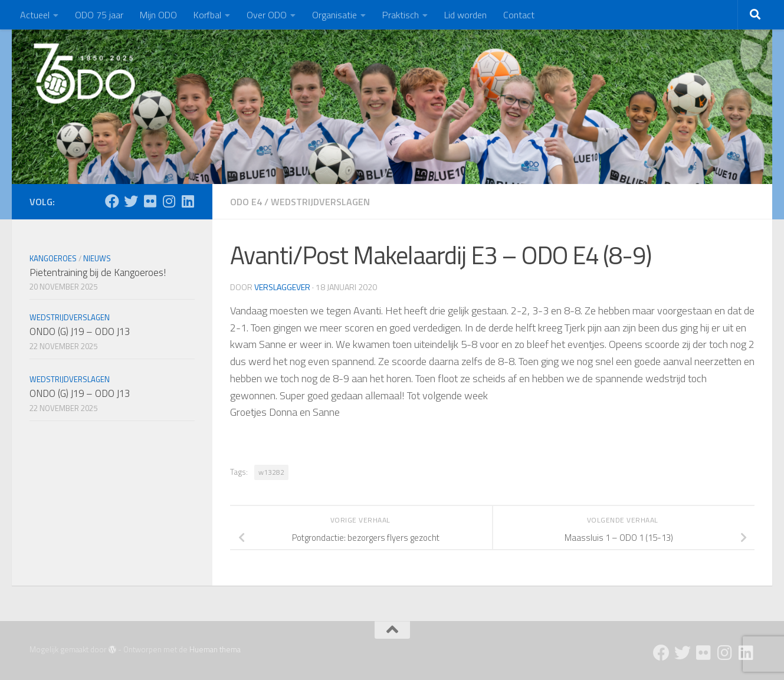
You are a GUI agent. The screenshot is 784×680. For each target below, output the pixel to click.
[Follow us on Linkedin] (188, 201)
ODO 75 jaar (99, 15)
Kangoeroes (53, 258)
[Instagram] (169, 201)
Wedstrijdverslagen (320, 202)
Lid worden (465, 15)
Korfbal (207, 15)
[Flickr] (150, 201)
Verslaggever (282, 287)
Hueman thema (215, 649)
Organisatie (334, 15)
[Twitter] (131, 201)
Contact (519, 15)
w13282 (271, 472)
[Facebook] (112, 201)
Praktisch (401, 15)
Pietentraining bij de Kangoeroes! (98, 272)
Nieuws (97, 258)
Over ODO (267, 15)
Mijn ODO (158, 15)
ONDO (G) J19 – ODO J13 (80, 331)
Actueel (35, 15)
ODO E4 (246, 202)
